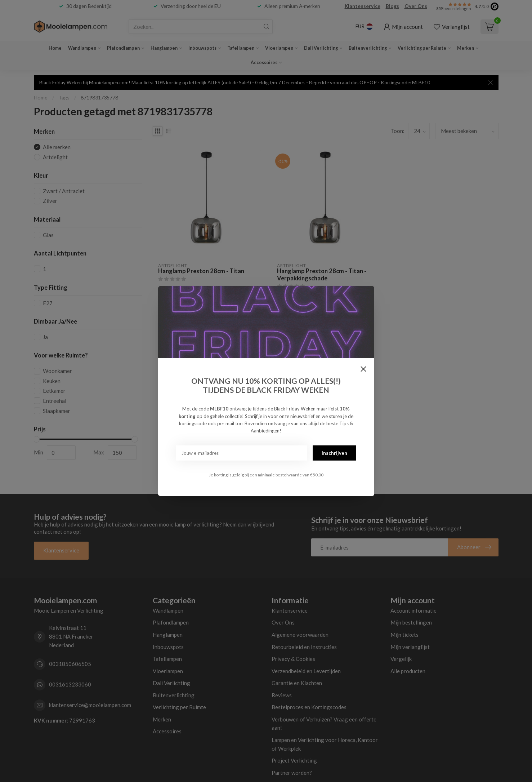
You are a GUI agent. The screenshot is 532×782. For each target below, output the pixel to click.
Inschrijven (334, 453)
